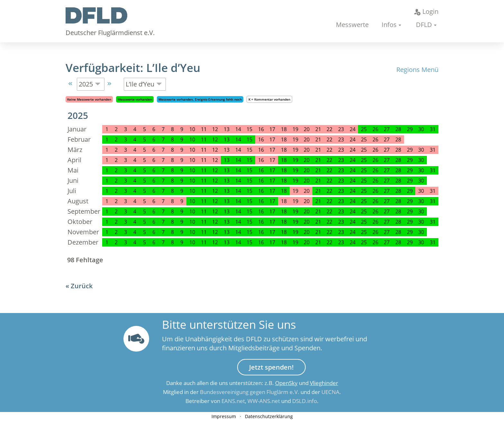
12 (215, 139)
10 (192, 139)
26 (375, 129)
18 (284, 160)
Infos (389, 25)
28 (398, 129)
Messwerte (352, 25)
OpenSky (286, 383)
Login (426, 11)
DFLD (424, 25)
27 (387, 129)
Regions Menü (417, 70)
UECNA (330, 392)
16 (261, 170)
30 (421, 129)
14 (238, 139)
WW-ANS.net (264, 401)
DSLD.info (305, 401)
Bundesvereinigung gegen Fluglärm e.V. (250, 392)
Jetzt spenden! (271, 367)
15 (249, 139)
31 (433, 129)
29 (410, 129)
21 (318, 160)
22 (329, 160)
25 (364, 129)
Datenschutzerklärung (269, 416)
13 (227, 139)
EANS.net (233, 401)
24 (353, 160)
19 (295, 160)
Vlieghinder (324, 383)
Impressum (224, 416)
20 (307, 160)
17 (272, 170)
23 (341, 160)
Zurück (82, 286)
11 (204, 139)
